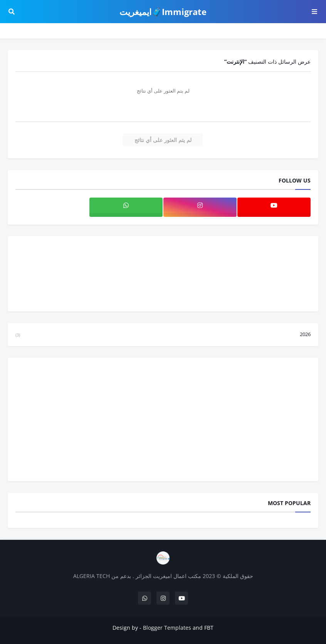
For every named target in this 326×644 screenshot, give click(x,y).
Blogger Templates (167, 628)
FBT (209, 628)
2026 (163, 335)
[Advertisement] (163, 419)
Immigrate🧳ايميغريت (163, 12)
